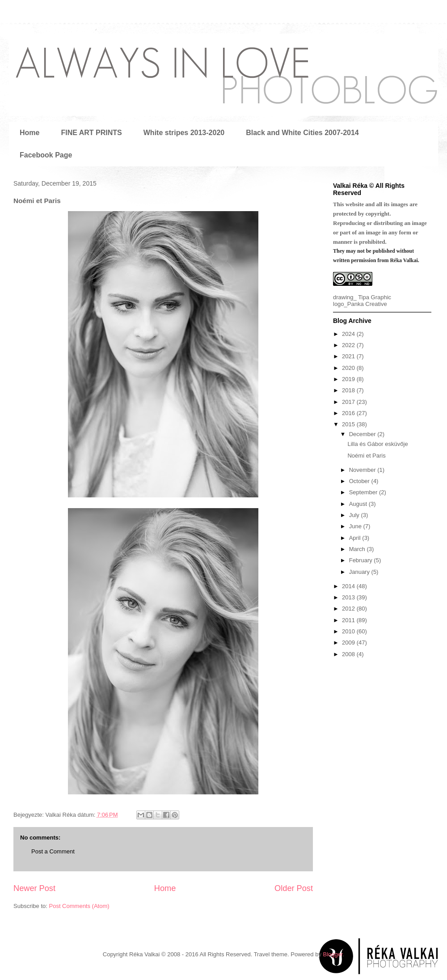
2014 (349, 586)
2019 (349, 379)
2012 (349, 609)
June (356, 526)
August (359, 504)
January (360, 572)
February (362, 560)
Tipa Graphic (375, 297)
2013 (349, 597)
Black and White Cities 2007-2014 (302, 133)
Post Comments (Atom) (79, 906)
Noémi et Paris (366, 456)
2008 (349, 654)
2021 (349, 356)
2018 (349, 390)
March (358, 549)
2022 (349, 345)
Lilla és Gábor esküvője (377, 444)
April (356, 538)
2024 (349, 334)
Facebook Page (46, 155)
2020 (349, 368)
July (355, 515)
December (363, 434)
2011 (349, 620)
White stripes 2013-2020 (184, 133)
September (364, 492)
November (363, 470)
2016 (349, 413)
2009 (349, 643)
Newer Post (34, 888)
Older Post (294, 888)
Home (30, 133)
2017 (349, 402)
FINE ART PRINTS (91, 133)
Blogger (333, 954)
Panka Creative (367, 304)
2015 (349, 424)
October (360, 481)
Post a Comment (53, 851)
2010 (349, 631)
